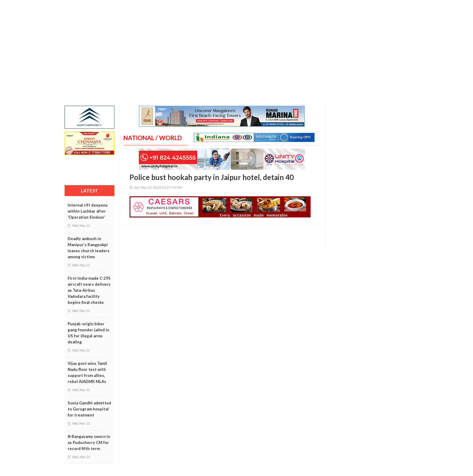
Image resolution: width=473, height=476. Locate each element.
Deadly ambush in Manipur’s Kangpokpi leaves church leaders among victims (89, 248)
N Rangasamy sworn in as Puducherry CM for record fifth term (89, 442)
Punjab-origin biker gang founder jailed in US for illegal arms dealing (88, 333)
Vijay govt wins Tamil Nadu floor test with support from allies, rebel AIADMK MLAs (87, 372)
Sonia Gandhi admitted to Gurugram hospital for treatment (89, 409)
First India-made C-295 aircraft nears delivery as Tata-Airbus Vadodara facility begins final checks (89, 290)
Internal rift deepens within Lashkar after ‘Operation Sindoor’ (88, 211)
